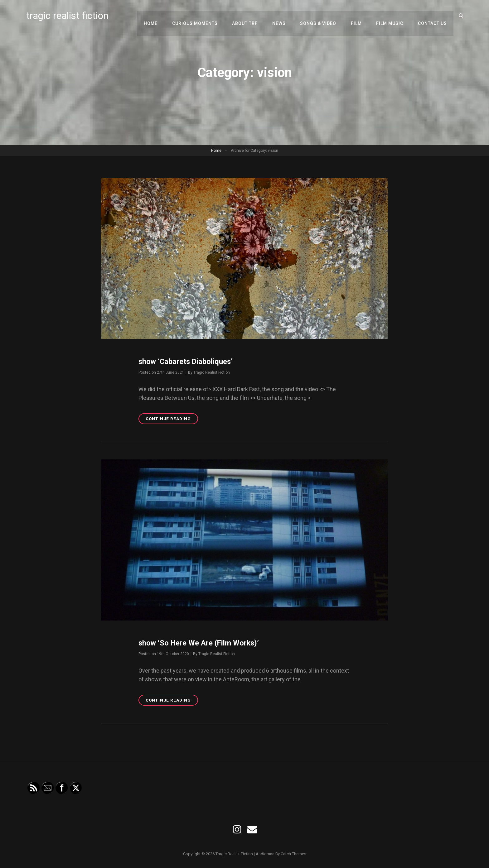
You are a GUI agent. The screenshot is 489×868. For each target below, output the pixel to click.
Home (157, 16)
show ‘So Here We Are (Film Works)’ (200, 643)
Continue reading (172, 420)
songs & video (321, 16)
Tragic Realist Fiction (212, 372)
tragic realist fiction (68, 16)
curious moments (200, 16)
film (358, 16)
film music (391, 16)
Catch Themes (293, 854)
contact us (433, 16)
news (282, 16)
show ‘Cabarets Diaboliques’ (186, 362)
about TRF (249, 16)
